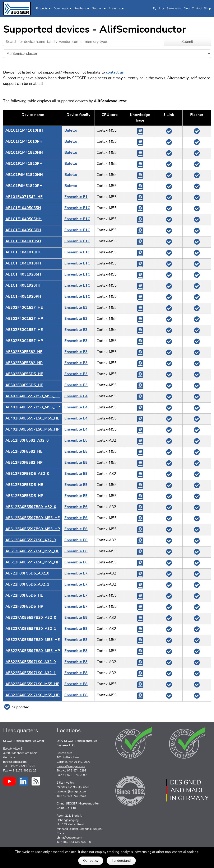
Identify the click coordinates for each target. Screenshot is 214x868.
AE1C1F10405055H (23, 208)
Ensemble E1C (77, 208)
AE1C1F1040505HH (24, 219)
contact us (115, 72)
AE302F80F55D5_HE (24, 374)
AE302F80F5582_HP (24, 363)
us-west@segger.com (71, 792)
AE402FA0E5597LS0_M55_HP (32, 430)
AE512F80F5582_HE (24, 452)
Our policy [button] (91, 861)
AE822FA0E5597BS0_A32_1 (31, 629)
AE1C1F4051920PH (23, 297)
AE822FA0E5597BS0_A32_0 (31, 618)
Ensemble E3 (76, 308)
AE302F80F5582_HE (24, 352)
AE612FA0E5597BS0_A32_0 (31, 507)
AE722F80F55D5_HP (24, 607)
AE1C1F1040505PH (23, 230)
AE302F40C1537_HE (24, 308)
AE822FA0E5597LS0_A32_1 (31, 673)
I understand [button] (121, 861)
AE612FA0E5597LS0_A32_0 (31, 540)
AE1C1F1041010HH (24, 252)
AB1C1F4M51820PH (24, 186)
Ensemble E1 (76, 197)
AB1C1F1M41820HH (24, 153)
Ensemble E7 (76, 573)
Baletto (71, 131)
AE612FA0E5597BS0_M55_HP (33, 529)
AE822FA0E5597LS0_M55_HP (32, 695)
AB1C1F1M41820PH (24, 164)
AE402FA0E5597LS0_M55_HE (32, 418)
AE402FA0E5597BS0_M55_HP (33, 407)
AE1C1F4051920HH (24, 286)
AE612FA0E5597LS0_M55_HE (32, 551)
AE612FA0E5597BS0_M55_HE (33, 518)
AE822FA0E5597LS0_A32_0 (31, 662)
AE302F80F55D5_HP (24, 385)
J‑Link (169, 115)
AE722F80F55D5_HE (24, 596)
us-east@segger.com (71, 766)
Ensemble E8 (76, 618)
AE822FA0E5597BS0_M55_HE (33, 640)
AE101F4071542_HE (24, 197)
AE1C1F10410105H (23, 241)
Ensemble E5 (76, 441)
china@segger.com (69, 838)
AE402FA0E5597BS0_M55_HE (33, 396)
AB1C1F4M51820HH (24, 175)
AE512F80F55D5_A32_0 (27, 474)
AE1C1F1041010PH (23, 263)
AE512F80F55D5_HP (24, 496)
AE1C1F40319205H (23, 275)
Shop (207, 9)
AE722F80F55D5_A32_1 (27, 585)
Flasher (197, 115)
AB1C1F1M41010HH (24, 131)
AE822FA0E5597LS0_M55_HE (32, 684)
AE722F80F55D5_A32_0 (27, 573)
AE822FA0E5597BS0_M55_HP (33, 651)
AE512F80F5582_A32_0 (27, 441)
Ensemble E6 (76, 507)
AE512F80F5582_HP (24, 463)
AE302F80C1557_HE (24, 330)
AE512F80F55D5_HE (24, 485)
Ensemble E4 (76, 396)
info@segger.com (15, 762)
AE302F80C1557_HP (24, 341)
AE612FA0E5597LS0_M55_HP (32, 562)
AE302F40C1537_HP (24, 319)
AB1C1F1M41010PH (24, 142)
